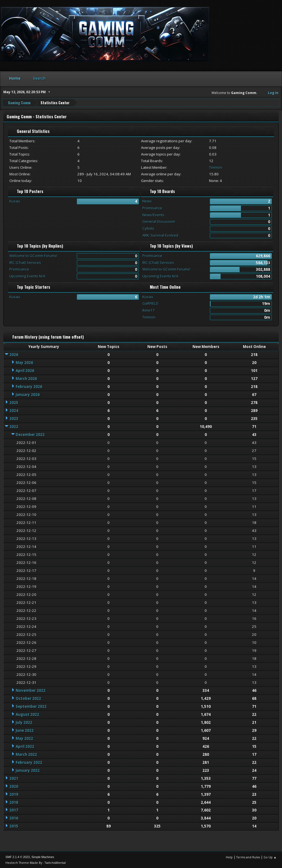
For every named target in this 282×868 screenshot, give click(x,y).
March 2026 (26, 378)
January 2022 (28, 770)
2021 (14, 778)
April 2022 (25, 746)
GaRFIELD (150, 303)
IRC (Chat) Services (25, 262)
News (147, 201)
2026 (14, 354)
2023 (14, 418)
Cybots (148, 228)
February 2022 (29, 762)
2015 (14, 826)
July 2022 (24, 722)
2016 (14, 818)
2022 (14, 426)
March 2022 (26, 754)
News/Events (153, 215)
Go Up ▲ (270, 857)
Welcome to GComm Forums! (33, 255)
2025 (14, 402)
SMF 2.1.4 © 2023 (18, 857)
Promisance (152, 208)
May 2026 (24, 362)
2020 (14, 786)
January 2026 (28, 394)
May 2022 (24, 738)
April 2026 (25, 370)
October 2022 (28, 698)
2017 (14, 810)
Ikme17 (149, 310)
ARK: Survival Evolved (160, 235)
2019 (14, 794)
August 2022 (27, 714)
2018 (14, 802)
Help (229, 857)
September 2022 (31, 706)
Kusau (15, 201)
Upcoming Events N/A (27, 276)
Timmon (216, 167)
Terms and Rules (248, 857)
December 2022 (30, 434)
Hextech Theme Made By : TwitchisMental (36, 862)
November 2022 (31, 690)
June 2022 (25, 730)
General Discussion (159, 221)
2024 (14, 410)
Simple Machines (43, 857)
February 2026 (29, 386)
